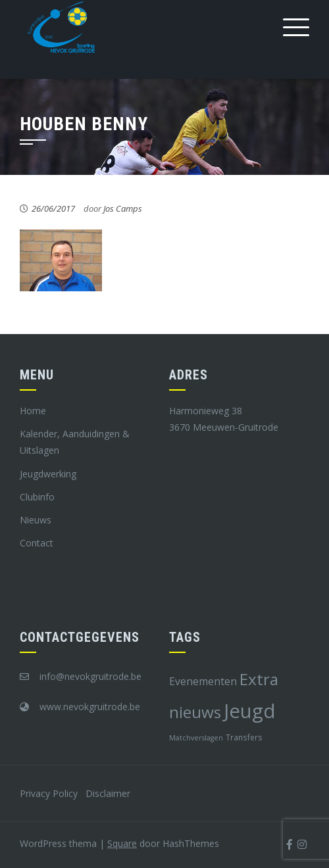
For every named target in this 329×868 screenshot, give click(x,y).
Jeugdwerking (48, 474)
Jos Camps (123, 208)
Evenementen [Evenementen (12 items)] (203, 681)
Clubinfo (37, 497)
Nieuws (36, 520)
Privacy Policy (49, 793)
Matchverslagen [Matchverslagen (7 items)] (196, 738)
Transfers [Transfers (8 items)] (244, 737)
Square (122, 843)
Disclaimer (108, 793)
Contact (37, 543)
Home (33, 411)
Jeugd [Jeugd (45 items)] (250, 711)
